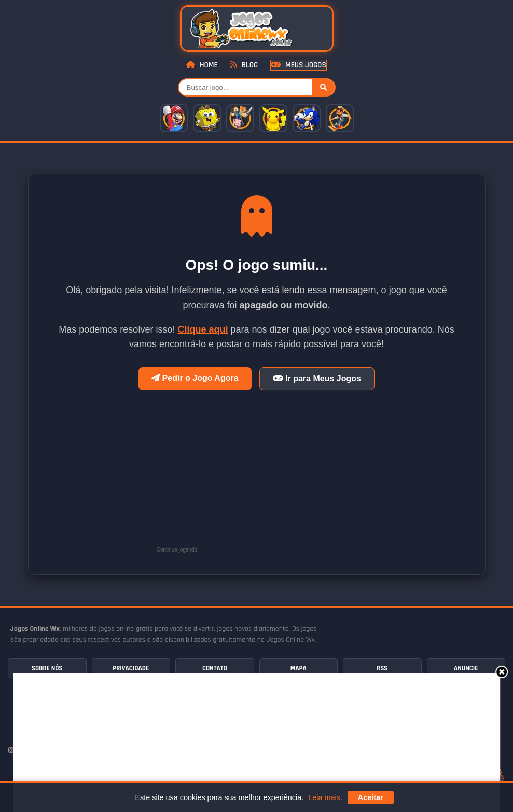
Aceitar (371, 797)
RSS (382, 668)
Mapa (299, 668)
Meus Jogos (298, 65)
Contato (215, 668)
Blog (244, 65)
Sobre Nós (47, 668)
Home (202, 65)
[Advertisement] (279, 487)
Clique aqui (203, 329)
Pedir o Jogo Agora (195, 378)
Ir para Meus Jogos (317, 379)
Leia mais (324, 797)
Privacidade (131, 668)
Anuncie (466, 668)
